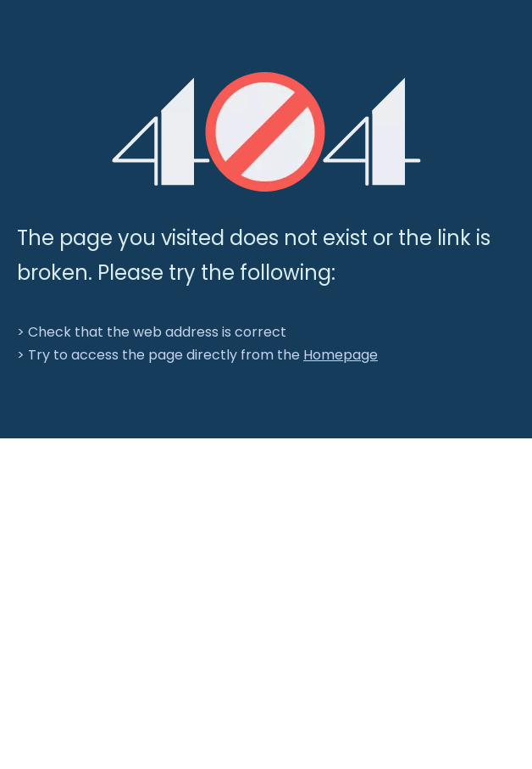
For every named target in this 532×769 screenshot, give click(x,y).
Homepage (341, 355)
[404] (266, 132)
